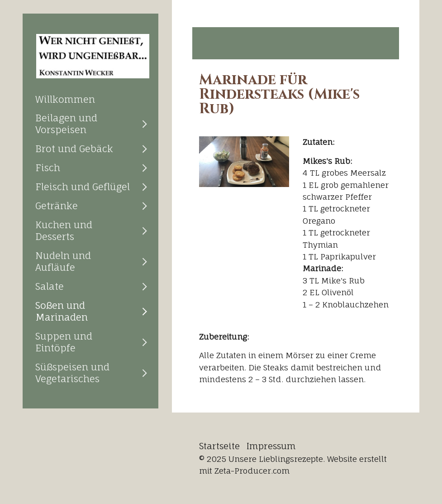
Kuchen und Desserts (64, 230)
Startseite (219, 446)
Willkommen (65, 99)
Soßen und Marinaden (62, 311)
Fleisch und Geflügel (83, 187)
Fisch (48, 168)
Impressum (271, 446)
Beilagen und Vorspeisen (66, 124)
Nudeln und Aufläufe (63, 261)
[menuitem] (90, 99)
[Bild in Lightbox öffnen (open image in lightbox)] (244, 162)
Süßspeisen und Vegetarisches (72, 373)
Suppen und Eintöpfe (64, 342)
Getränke (57, 206)
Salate (50, 286)
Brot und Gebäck (74, 149)
